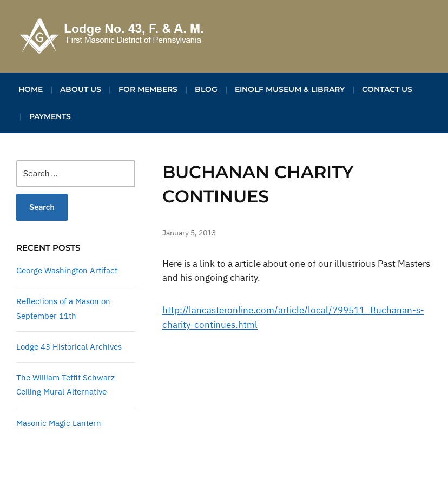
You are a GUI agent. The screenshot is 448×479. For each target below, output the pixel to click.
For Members (148, 89)
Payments (50, 116)
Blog (206, 89)
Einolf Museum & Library (290, 89)
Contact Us (387, 89)
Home (31, 89)
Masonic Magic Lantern (59, 423)
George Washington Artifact (67, 270)
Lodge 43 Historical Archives (69, 347)
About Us (81, 89)
